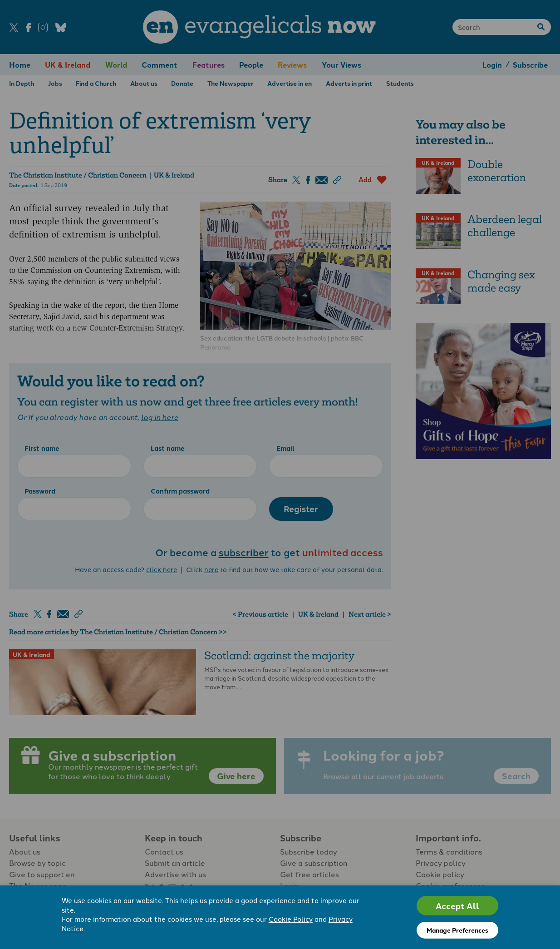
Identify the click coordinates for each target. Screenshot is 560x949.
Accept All (457, 906)
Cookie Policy (291, 919)
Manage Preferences (457, 930)
